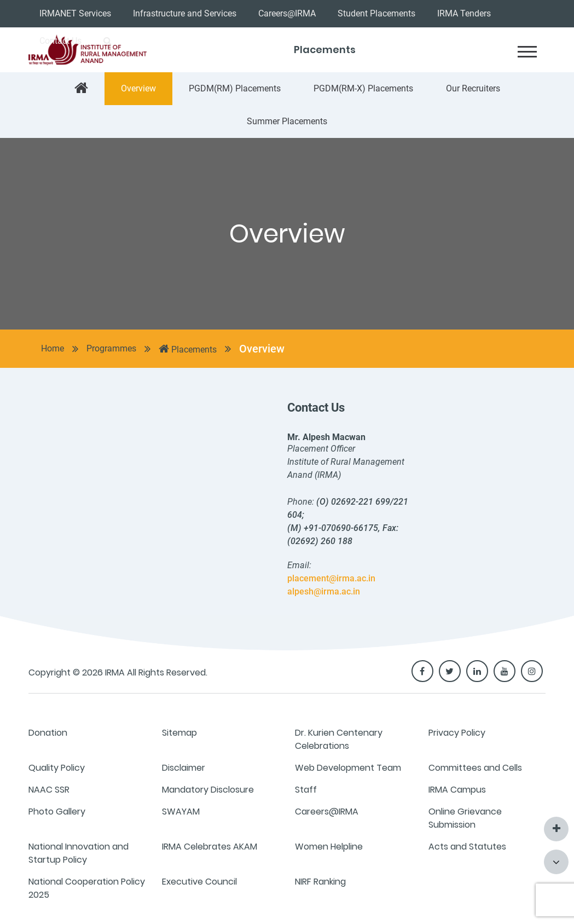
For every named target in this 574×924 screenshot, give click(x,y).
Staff (306, 790)
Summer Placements (287, 121)
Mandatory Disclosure (208, 790)
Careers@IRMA (287, 13)
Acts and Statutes (467, 847)
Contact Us (60, 41)
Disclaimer (184, 768)
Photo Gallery (57, 812)
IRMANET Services (75, 13)
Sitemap (179, 733)
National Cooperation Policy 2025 (87, 888)
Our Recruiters (473, 88)
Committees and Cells (475, 768)
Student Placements (376, 13)
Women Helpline (329, 847)
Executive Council (199, 882)
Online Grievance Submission (465, 818)
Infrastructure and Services (185, 13)
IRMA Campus (457, 790)
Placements (188, 349)
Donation (48, 733)
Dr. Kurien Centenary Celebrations (339, 739)
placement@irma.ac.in (331, 578)
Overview (138, 88)
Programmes (111, 348)
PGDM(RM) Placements (235, 88)
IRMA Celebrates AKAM (210, 847)
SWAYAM (181, 812)
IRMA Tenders (464, 13)
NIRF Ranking (320, 882)
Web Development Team (348, 768)
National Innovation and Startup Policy (79, 853)
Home (53, 348)
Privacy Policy (457, 733)
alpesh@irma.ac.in (324, 591)
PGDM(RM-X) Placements (363, 88)
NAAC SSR (49, 790)
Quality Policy (57, 768)
